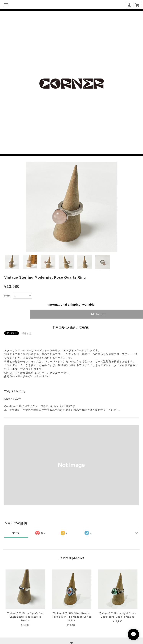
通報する (27, 333)
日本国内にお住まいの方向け (71, 327)
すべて (16, 533)
